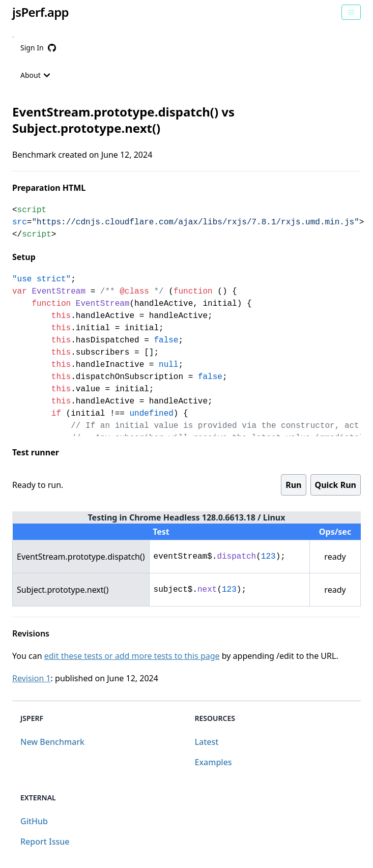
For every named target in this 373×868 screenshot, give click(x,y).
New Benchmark (52, 742)
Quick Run (336, 485)
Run (293, 485)
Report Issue (45, 842)
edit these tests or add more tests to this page (132, 656)
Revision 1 (32, 678)
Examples (213, 762)
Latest (207, 742)
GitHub (34, 821)
